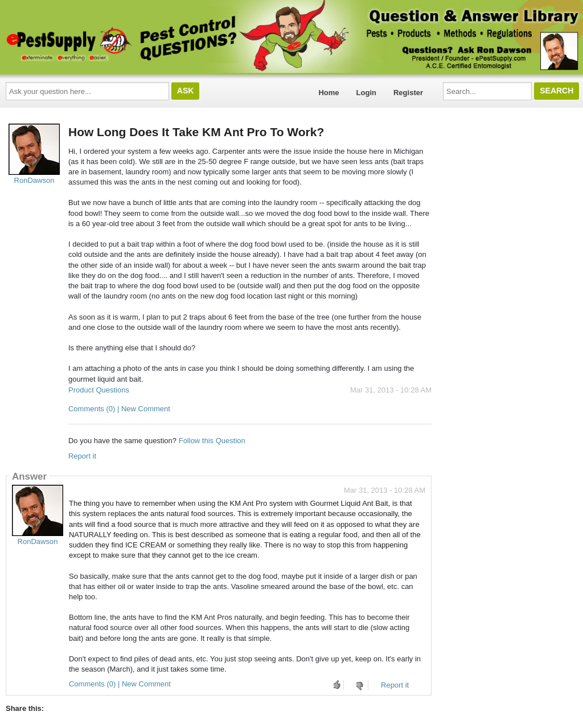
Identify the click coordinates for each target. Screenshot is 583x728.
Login (366, 93)
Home (329, 93)
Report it (82, 456)
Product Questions (99, 390)
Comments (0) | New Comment (119, 409)
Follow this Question (212, 441)
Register (408, 93)
